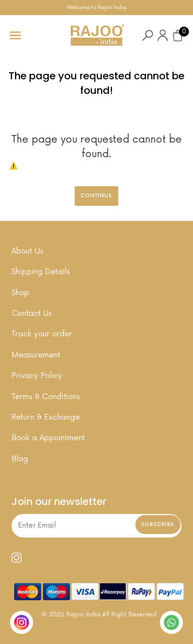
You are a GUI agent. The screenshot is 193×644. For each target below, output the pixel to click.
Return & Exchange (46, 417)
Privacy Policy (37, 376)
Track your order (42, 334)
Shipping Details (41, 272)
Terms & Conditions (46, 397)
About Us (27, 251)
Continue (96, 196)
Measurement (36, 355)
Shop (20, 293)
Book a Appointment (48, 438)
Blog (20, 459)
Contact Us (32, 313)
